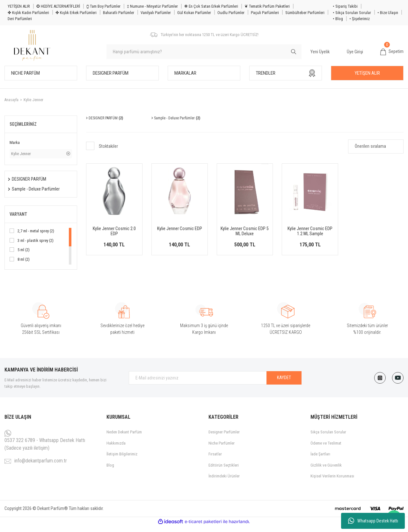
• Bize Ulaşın (388, 13)
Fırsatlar (215, 460)
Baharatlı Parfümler (119, 13)
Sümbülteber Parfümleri (305, 13)
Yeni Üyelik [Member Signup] (320, 54)
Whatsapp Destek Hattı (373, 521)
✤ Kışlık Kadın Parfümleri (28, 13)
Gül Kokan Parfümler (194, 13)
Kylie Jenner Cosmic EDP (180, 234)
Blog (110, 471)
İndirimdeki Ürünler (224, 482)
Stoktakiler (108, 152)
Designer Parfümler (224, 438)
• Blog (338, 19)
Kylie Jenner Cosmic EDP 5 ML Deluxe (245, 237)
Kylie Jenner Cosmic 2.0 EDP (114, 237)
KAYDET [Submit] (284, 383)
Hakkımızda (116, 449)
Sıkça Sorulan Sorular (328, 438)
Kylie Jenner (34, 105)
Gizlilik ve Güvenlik (326, 471)
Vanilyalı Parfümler (156, 13)
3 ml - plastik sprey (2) (36, 246)
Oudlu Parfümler (231, 13)
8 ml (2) (24, 265)
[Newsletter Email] (215, 383)
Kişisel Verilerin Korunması (332, 482)
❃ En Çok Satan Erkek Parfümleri (211, 6)
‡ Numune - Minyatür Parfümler (152, 6)
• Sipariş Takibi (345, 6)
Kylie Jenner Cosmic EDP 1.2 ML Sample (310, 237)
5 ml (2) (24, 255)
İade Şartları (320, 460)
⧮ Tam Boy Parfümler (103, 6)
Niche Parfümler (222, 449)
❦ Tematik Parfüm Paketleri (267, 6)
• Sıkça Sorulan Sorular (352, 13)
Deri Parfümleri (20, 19)
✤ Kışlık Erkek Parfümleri (76, 13)
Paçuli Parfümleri (265, 13)
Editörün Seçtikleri (224, 471)
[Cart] (392, 55)
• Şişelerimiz (360, 19)
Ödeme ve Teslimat (326, 449)
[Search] (204, 55)
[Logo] (36, 48)
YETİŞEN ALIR (19, 6)
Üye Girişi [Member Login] (355, 54)
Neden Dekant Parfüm (124, 438)
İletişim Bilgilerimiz (122, 460)
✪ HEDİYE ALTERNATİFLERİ (58, 6)
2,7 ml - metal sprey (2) (36, 237)
